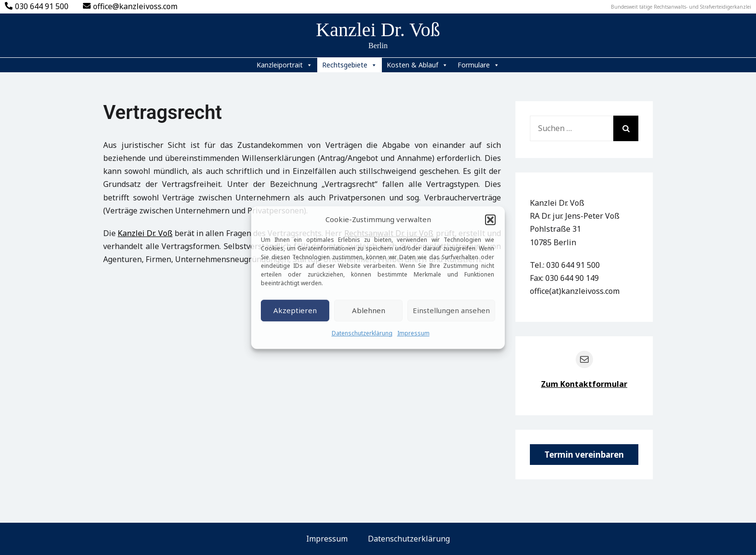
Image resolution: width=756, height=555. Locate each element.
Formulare (479, 65)
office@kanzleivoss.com (130, 6)
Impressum (413, 333)
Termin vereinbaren (584, 455)
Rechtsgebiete (350, 65)
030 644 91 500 (37, 6)
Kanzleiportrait (284, 65)
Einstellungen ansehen (451, 310)
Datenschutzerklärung (362, 333)
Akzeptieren (295, 310)
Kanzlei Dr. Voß (378, 30)
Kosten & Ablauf (417, 65)
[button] (490, 220)
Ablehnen (369, 310)
